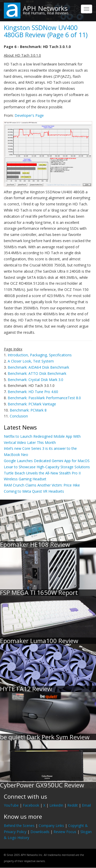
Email (86, 805)
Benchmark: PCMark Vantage (32, 404)
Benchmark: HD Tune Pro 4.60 (33, 392)
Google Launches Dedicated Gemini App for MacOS (47, 461)
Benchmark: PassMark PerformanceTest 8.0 (44, 398)
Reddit (73, 805)
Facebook (31, 805)
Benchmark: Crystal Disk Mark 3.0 (35, 380)
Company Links (51, 826)
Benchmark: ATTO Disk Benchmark (37, 373)
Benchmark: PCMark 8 (28, 410)
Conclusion (19, 416)
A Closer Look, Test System (31, 361)
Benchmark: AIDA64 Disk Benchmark (38, 367)
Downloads (40, 832)
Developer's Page (29, 115)
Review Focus (65, 832)
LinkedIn (56, 805)
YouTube (11, 805)
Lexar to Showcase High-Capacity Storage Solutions (47, 467)
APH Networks (45, 8)
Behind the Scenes (19, 826)
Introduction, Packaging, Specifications (40, 355)
